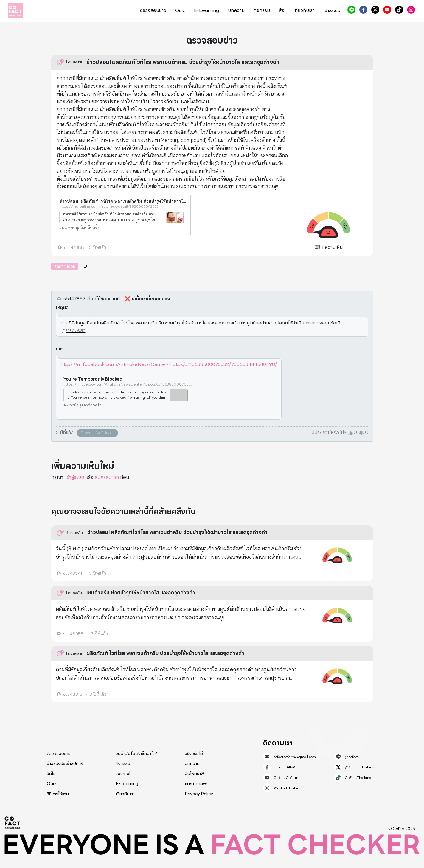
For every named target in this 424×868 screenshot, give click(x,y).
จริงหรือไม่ (194, 754)
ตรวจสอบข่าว (153, 10)
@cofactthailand (411, 10)
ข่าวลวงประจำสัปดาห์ (65, 763)
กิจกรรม (262, 10)
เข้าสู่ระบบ (332, 11)
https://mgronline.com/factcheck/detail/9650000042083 (109, 206)
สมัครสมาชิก (107, 477)
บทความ (236, 10)
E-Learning (206, 10)
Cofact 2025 (13, 823)
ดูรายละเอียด (74, 330)
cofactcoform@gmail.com (295, 757)
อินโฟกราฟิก (196, 774)
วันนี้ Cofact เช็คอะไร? (136, 754)
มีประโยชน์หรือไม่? (329, 433)
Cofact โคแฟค (363, 10)
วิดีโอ (51, 774)
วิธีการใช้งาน (58, 794)
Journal (123, 774)
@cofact (351, 10)
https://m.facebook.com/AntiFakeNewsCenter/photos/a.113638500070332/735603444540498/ (128, 384)
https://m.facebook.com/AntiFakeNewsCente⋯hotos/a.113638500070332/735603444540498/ (169, 364)
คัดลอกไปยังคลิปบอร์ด (97, 433)
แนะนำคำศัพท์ (197, 784)
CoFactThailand (399, 10)
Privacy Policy (199, 794)
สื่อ (282, 10)
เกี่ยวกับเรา (304, 10)
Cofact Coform (387, 10)
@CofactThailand (375, 10)
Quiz (180, 10)
